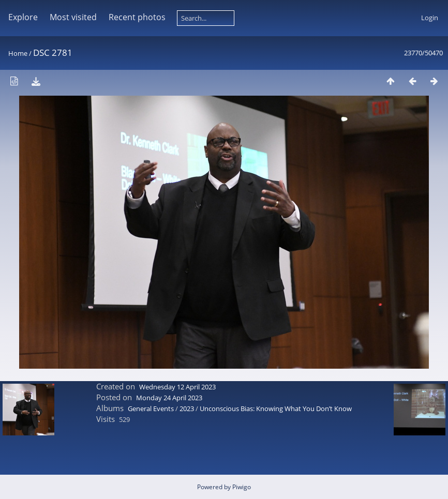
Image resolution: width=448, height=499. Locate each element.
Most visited (73, 17)
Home (18, 53)
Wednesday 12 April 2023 (177, 387)
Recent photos (137, 17)
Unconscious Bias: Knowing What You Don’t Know (276, 409)
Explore (23, 17)
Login (430, 18)
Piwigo (242, 487)
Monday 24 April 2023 (169, 398)
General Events (151, 409)
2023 (187, 409)
